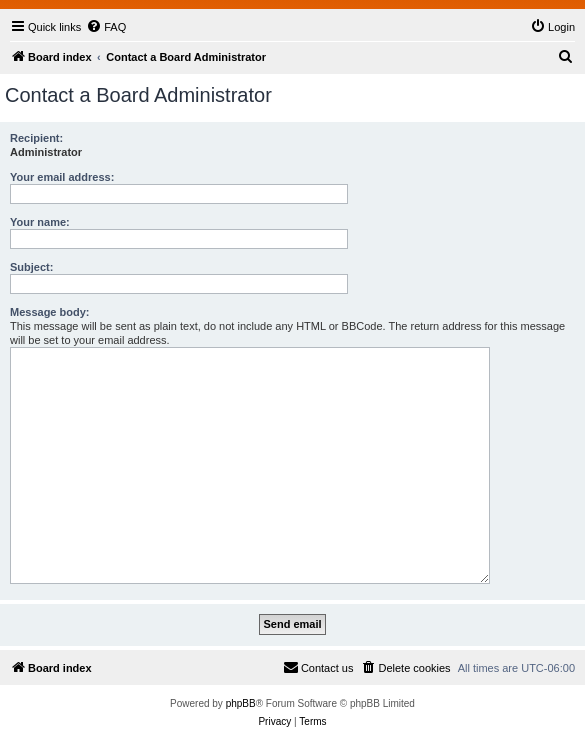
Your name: (40, 222)
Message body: (49, 312)
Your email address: (62, 177)
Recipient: (36, 138)
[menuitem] (106, 27)
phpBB (241, 703)
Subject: (31, 267)
